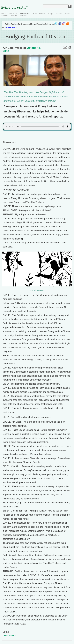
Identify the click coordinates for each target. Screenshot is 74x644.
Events (67, 14)
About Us (5, 16)
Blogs (50, 14)
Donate (14, 16)
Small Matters (10, 635)
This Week (13, 14)
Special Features (39, 14)
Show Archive (25, 14)
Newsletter (24, 16)
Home (4, 14)
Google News (11, 27)
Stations (59, 14)
